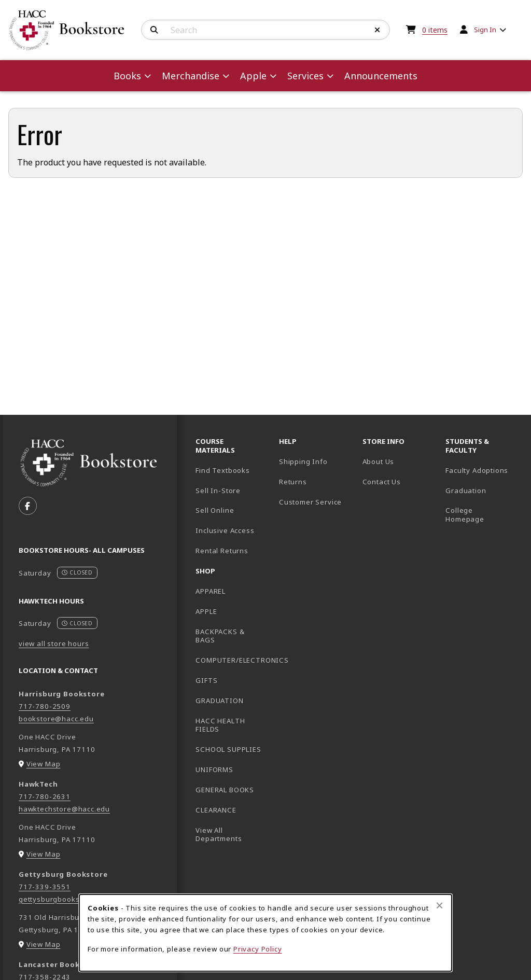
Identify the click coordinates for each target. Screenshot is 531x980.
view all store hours (54, 643)
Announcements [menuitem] (381, 76)
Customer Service (310, 502)
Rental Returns (222, 551)
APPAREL (211, 591)
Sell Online (215, 510)
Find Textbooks (223, 470)
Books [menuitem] (127, 76)
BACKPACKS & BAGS (220, 636)
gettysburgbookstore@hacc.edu (76, 899)
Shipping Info (303, 461)
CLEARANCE (216, 810)
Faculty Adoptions (477, 470)
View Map (44, 764)
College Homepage (483, 515)
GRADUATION (219, 701)
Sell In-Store (218, 491)
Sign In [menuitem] (485, 30)
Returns (293, 482)
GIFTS (206, 680)
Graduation (466, 491)
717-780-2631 (45, 796)
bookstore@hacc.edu (56, 719)
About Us (379, 461)
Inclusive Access (225, 530)
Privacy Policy (258, 949)
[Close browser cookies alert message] (439, 905)
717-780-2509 (45, 706)
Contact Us (382, 482)
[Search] (154, 30)
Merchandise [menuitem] (191, 76)
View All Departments (219, 835)
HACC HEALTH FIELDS (220, 725)
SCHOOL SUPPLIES (228, 749)
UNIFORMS (214, 769)
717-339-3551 (45, 887)
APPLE (206, 611)
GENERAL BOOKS (225, 790)
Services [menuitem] (305, 76)
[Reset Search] (378, 30)
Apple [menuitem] (253, 76)
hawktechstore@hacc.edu (64, 809)
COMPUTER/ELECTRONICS (233, 660)
